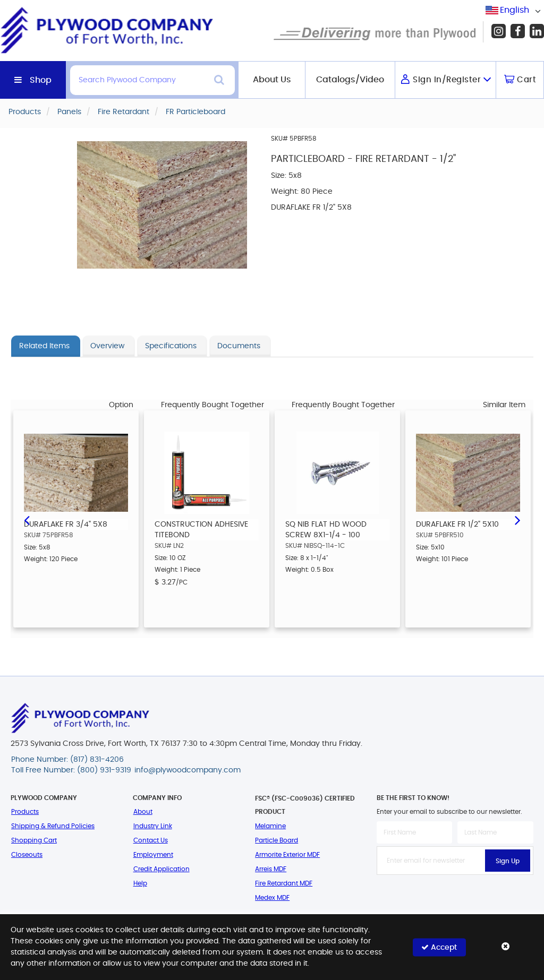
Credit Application (161, 869)
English (515, 10)
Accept (439, 947)
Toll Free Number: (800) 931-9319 (71, 770)
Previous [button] (27, 519)
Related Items (44, 346)
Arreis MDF (271, 869)
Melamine (270, 826)
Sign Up (508, 861)
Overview (107, 346)
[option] (76, 519)
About (143, 812)
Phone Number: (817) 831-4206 (67, 760)
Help (140, 883)
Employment (153, 855)
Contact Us (151, 840)
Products (25, 812)
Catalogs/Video (350, 80)
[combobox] (515, 10)
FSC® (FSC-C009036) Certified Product (305, 805)
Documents (239, 346)
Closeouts (27, 855)
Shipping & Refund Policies (53, 826)
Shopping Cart (34, 840)
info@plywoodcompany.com (188, 770)
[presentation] (457, 898)
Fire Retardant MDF (284, 883)
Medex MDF (272, 898)
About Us (272, 80)
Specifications (171, 346)
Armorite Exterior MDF (287, 855)
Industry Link (153, 826)
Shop (41, 80)
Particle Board (277, 840)
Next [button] (517, 519)
